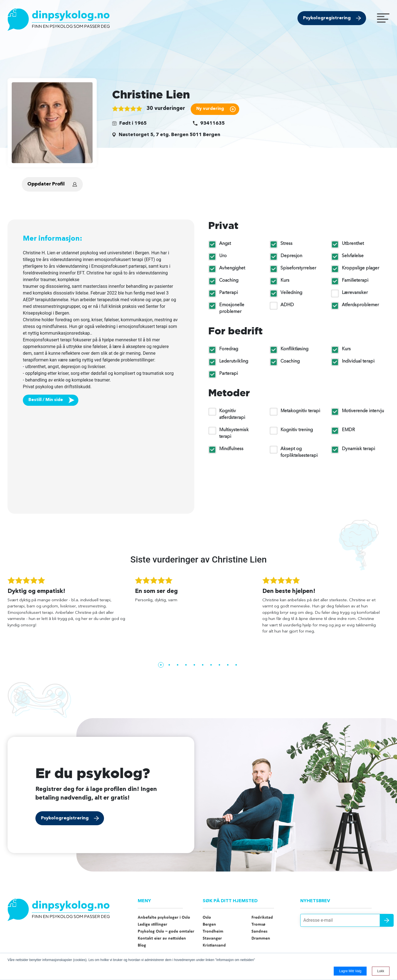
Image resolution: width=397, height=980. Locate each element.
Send (387, 920)
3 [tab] (178, 665)
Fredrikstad (262, 918)
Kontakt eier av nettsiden (162, 938)
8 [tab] (219, 665)
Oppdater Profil (46, 184)
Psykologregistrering (327, 18)
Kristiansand (214, 945)
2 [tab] (169, 665)
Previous (3, 619)
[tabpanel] (71, 605)
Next (394, 619)
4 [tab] (186, 665)
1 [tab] (161, 665)
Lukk (381, 971)
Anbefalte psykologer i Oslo (164, 918)
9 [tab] (228, 665)
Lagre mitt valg (350, 971)
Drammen (261, 938)
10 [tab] (236, 665)
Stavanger (212, 938)
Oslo (207, 918)
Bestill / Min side (46, 400)
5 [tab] (194, 665)
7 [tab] (211, 665)
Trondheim (213, 931)
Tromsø (258, 925)
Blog (142, 945)
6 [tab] (203, 665)
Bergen (209, 925)
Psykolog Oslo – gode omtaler (166, 931)
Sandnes (259, 931)
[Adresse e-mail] (345, 920)
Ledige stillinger (152, 925)
